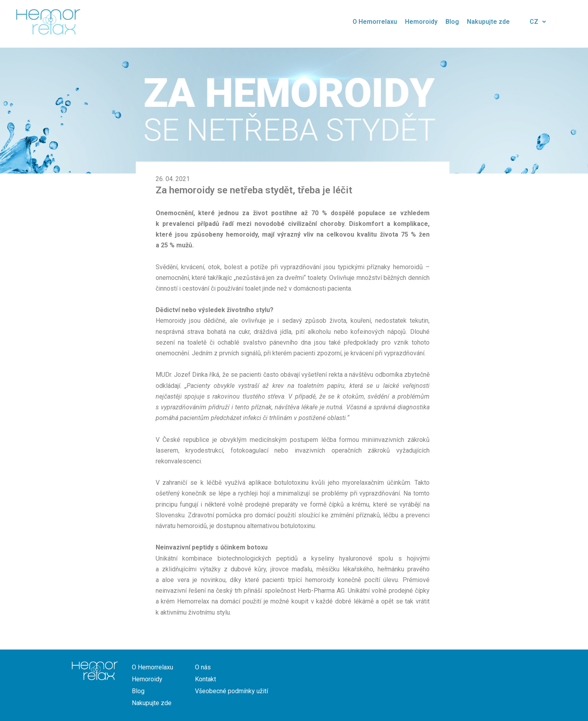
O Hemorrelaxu (375, 22)
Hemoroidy (421, 22)
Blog (452, 22)
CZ (538, 22)
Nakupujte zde (488, 22)
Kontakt (205, 679)
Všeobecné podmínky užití (231, 691)
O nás (203, 667)
